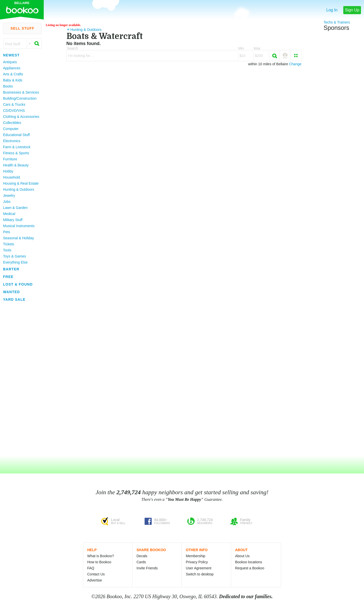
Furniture (10, 159)
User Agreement (199, 568)
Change (295, 64)
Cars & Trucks (14, 104)
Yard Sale (14, 299)
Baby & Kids (13, 80)
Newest (11, 55)
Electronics (12, 141)
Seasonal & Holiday (18, 238)
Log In (332, 10)
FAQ (91, 568)
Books (8, 86)
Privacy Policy (197, 562)
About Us (242, 556)
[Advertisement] (20, 379)
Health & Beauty (16, 165)
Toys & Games (15, 256)
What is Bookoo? (101, 556)
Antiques (10, 62)
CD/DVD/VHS (14, 111)
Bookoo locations (249, 562)
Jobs (7, 202)
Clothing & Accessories (21, 117)
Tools (7, 250)
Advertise (95, 580)
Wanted (12, 292)
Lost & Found (18, 284)
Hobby (8, 171)
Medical (9, 214)
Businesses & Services (21, 92)
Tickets (9, 244)
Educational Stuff (16, 135)
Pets (7, 232)
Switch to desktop (200, 574)
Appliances (12, 68)
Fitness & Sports (16, 153)
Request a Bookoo (250, 568)
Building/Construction (20, 98)
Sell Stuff (22, 28)
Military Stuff (13, 220)
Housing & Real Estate (21, 183)
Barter (11, 269)
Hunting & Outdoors (19, 189)
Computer (11, 129)
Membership (196, 556)
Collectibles (12, 123)
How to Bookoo (99, 562)
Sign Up (352, 10)
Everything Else (15, 262)
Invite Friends (147, 568)
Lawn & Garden (15, 208)
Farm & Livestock (17, 147)
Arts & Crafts (13, 74)
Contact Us (96, 574)
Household (12, 177)
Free (8, 277)
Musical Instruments (19, 226)
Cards (141, 562)
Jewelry (9, 196)
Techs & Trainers (337, 22)
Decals (142, 556)
